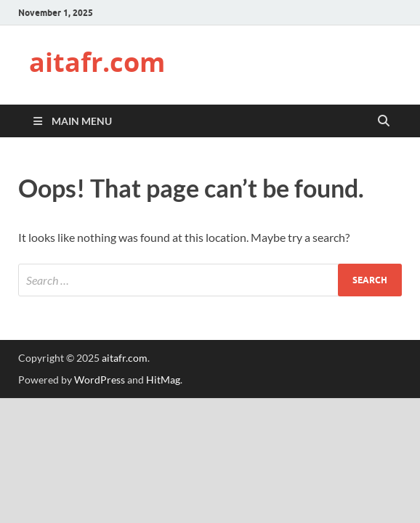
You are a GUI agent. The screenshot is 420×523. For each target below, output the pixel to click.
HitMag (163, 380)
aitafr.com (97, 62)
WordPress (100, 380)
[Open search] (384, 121)
